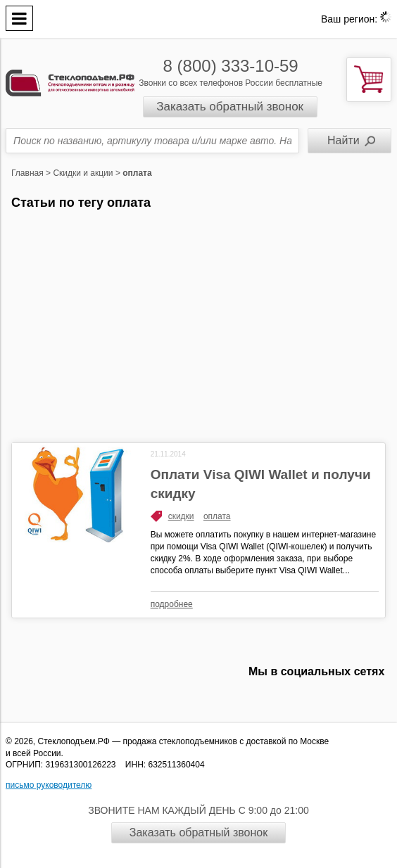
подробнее (172, 604)
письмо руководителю (49, 785)
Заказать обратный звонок (230, 107)
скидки (181, 516)
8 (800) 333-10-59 (231, 66)
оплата (217, 516)
